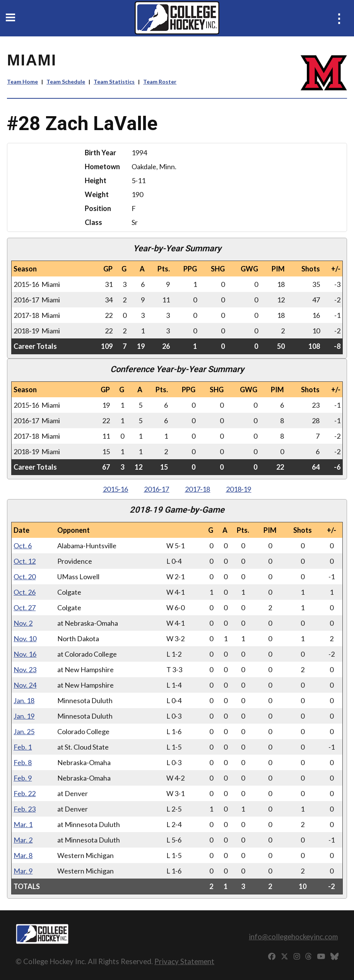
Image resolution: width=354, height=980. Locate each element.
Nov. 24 (25, 685)
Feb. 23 (25, 809)
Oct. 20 (25, 577)
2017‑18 (198, 489)
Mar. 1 (23, 824)
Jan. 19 (24, 716)
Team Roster (160, 82)
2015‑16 (116, 489)
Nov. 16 (25, 654)
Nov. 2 (23, 623)
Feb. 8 (23, 762)
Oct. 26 (25, 592)
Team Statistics (114, 82)
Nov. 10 (25, 638)
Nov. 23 (25, 669)
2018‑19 (239, 489)
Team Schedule (66, 82)
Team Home (22, 82)
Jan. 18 (24, 700)
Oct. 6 (23, 546)
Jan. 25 (24, 731)
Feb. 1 (23, 747)
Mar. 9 (23, 871)
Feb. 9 (23, 778)
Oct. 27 (25, 608)
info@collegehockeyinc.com (293, 936)
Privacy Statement (184, 961)
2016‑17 (157, 489)
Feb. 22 (25, 793)
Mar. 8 (23, 855)
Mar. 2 (23, 840)
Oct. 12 (25, 561)
